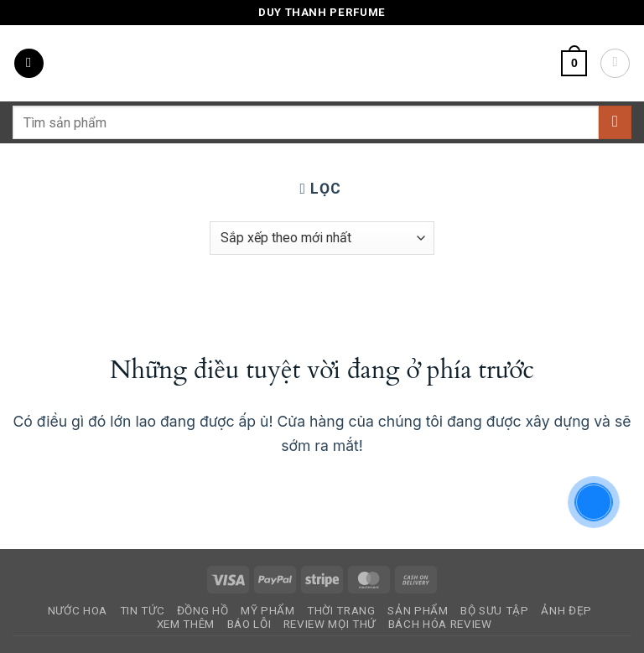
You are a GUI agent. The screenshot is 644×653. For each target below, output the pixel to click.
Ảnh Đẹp (566, 611)
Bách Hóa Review (440, 624)
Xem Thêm (186, 624)
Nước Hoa (78, 611)
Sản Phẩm (418, 611)
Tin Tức (143, 611)
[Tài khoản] (615, 63)
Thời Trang (341, 611)
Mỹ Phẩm (268, 611)
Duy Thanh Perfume (322, 12)
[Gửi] (615, 122)
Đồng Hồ (203, 611)
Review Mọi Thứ (330, 624)
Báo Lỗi (249, 624)
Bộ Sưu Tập (495, 611)
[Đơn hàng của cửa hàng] (322, 238)
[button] (29, 64)
